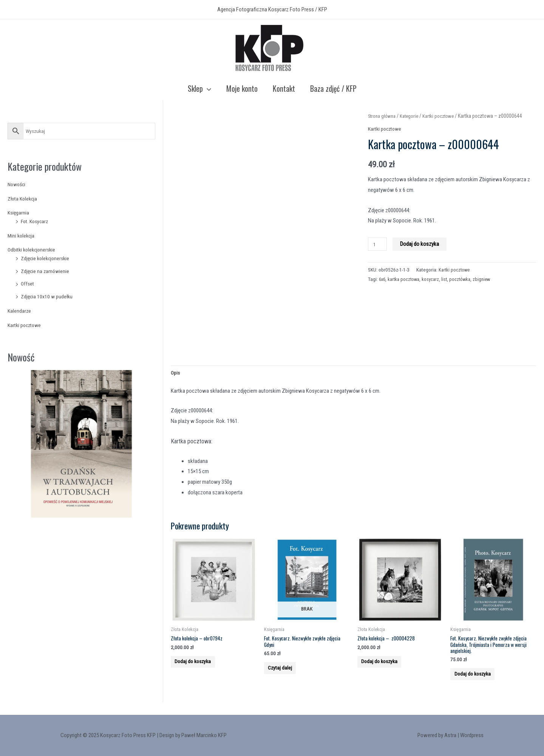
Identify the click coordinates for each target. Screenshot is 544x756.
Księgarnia (19, 213)
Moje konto (242, 88)
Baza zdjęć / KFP (333, 88)
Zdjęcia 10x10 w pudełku (48, 296)
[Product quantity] (378, 244)
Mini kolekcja (22, 236)
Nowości (18, 184)
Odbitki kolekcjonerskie (33, 250)
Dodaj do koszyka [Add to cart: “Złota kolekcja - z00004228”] (386, 669)
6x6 (383, 279)
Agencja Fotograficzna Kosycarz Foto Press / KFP (272, 9)
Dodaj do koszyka (421, 244)
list (448, 279)
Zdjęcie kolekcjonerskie (47, 258)
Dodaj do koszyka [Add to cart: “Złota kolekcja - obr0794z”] (200, 669)
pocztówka (465, 279)
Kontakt (284, 88)
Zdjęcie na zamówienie (46, 271)
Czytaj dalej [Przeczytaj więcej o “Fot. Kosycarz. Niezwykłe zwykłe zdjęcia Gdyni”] (286, 676)
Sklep (199, 88)
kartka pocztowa (406, 279)
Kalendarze (20, 311)
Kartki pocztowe (26, 325)
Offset (28, 284)
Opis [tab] (176, 374)
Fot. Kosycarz (36, 221)
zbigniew (488, 279)
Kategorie (413, 116)
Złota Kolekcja (24, 199)
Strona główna (383, 116)
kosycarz (434, 279)
